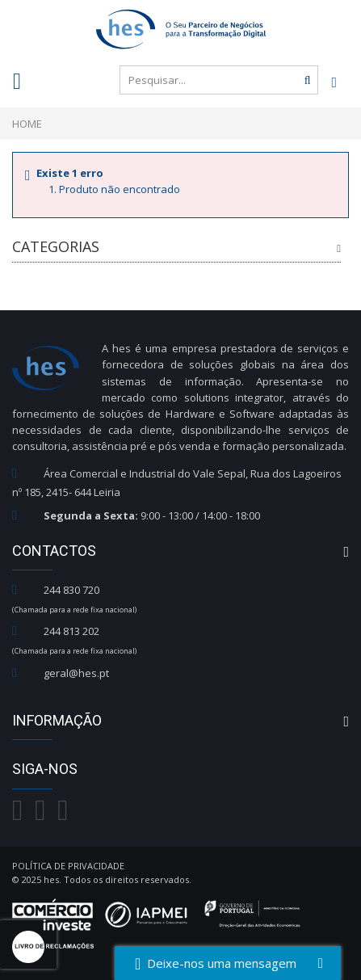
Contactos (54, 551)
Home (27, 124)
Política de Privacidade (68, 866)
